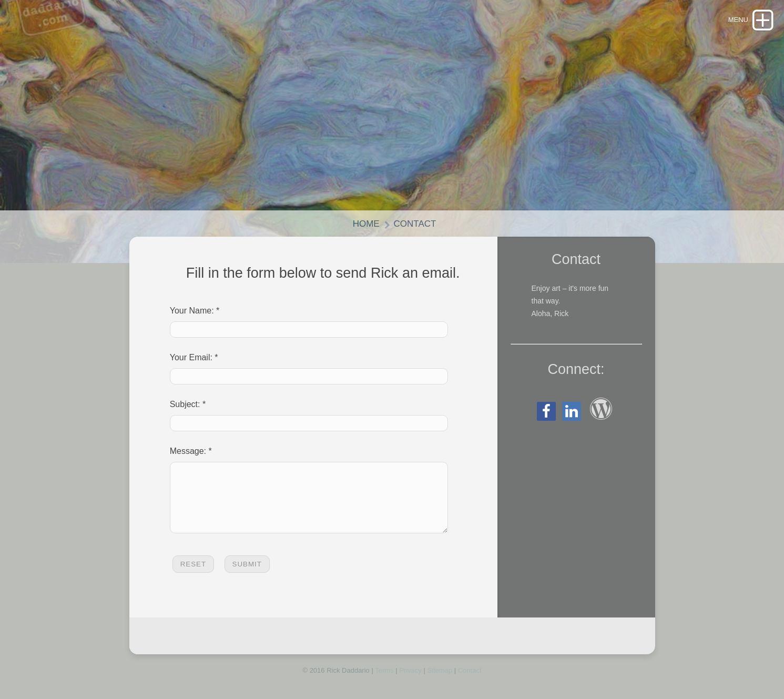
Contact (415, 224)
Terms (384, 683)
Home (366, 224)
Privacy (410, 683)
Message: (188, 451)
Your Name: (192, 311)
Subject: (185, 404)
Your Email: (191, 357)
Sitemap (440, 683)
